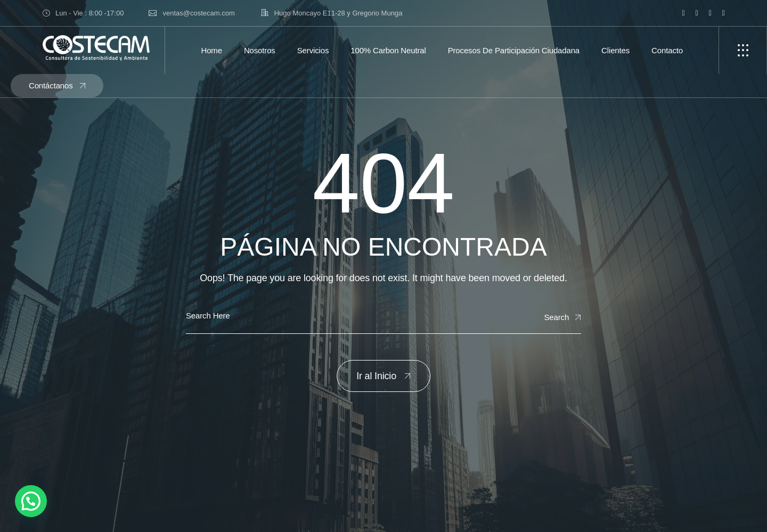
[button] (31, 501)
